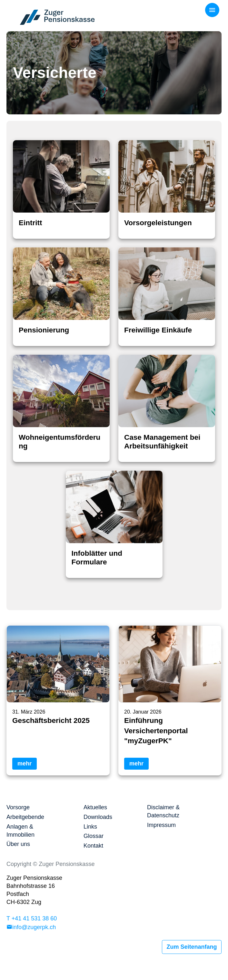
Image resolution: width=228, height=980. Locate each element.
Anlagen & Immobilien (20, 831)
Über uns (18, 844)
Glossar (94, 836)
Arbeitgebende (25, 817)
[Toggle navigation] (212, 10)
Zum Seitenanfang (192, 947)
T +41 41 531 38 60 (32, 918)
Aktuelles (95, 807)
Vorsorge (18, 807)
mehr (25, 764)
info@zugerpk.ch (34, 927)
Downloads (98, 817)
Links (90, 827)
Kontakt (93, 846)
